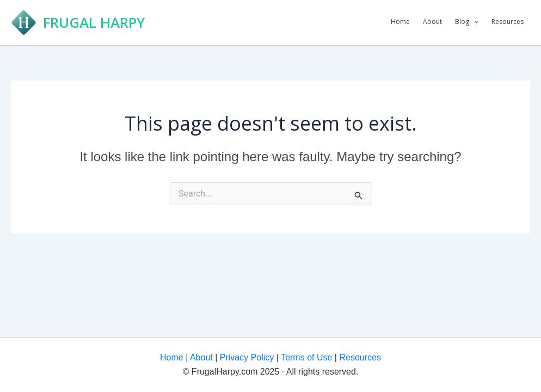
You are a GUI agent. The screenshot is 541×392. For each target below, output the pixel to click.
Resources (508, 22)
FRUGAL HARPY (94, 22)
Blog (467, 22)
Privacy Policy (245, 357)
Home (400, 22)
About (432, 22)
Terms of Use (305, 357)
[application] (474, 22)
